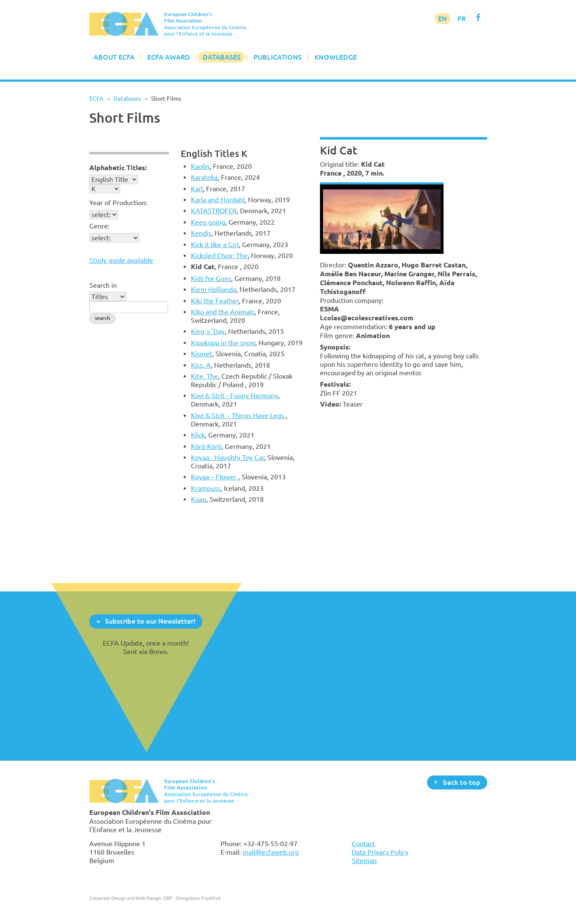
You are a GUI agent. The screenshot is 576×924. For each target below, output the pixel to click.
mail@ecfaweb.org (271, 852)
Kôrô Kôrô (206, 446)
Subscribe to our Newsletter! (150, 621)
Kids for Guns (211, 278)
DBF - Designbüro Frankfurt (192, 898)
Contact (363, 844)
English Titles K (214, 153)
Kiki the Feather (215, 301)
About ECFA (114, 57)
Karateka (204, 177)
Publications (278, 57)
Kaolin (200, 166)
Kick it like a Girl (215, 245)
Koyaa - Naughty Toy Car (227, 457)
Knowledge (336, 57)
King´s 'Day (208, 331)
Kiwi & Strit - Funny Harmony (234, 396)
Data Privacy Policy (380, 852)
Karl (197, 189)
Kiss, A (201, 365)
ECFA (96, 99)
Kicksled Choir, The (219, 256)
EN (442, 19)
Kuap (198, 499)
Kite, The (204, 376)
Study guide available (121, 260)
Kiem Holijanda (214, 289)
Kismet (201, 354)
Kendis (201, 233)
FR (462, 19)
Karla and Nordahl (218, 200)
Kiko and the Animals (223, 312)
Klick (198, 435)
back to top (462, 782)
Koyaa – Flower (215, 477)
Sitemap (364, 861)
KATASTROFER (214, 211)
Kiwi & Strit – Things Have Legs (238, 415)
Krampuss (206, 488)
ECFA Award (169, 57)
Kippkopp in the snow (223, 343)
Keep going (208, 222)
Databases (222, 57)
